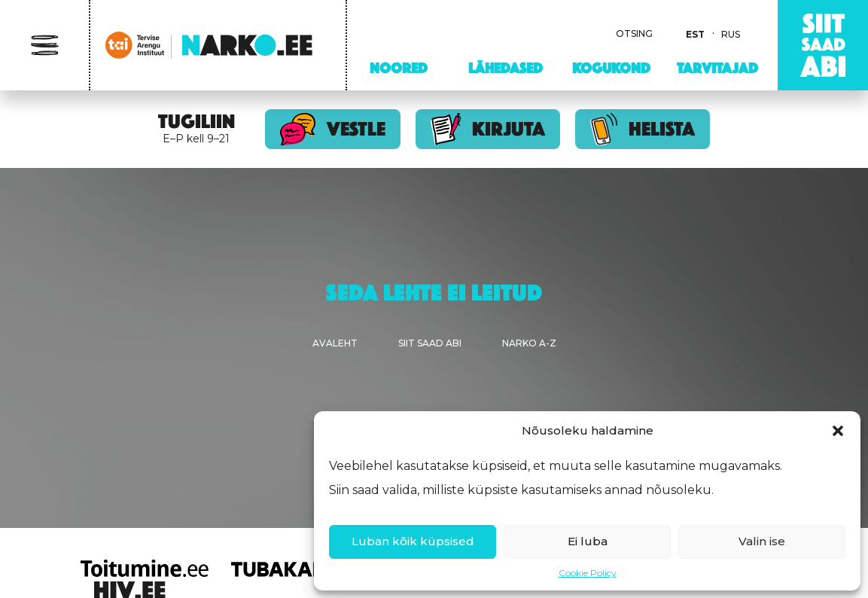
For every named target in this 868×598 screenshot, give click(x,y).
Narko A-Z (529, 343)
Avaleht (335, 343)
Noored (399, 68)
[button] (838, 431)
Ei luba (588, 541)
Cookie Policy (588, 573)
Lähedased (506, 68)
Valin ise (762, 541)
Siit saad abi (430, 343)
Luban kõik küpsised (413, 541)
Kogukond (611, 68)
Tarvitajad (717, 68)
